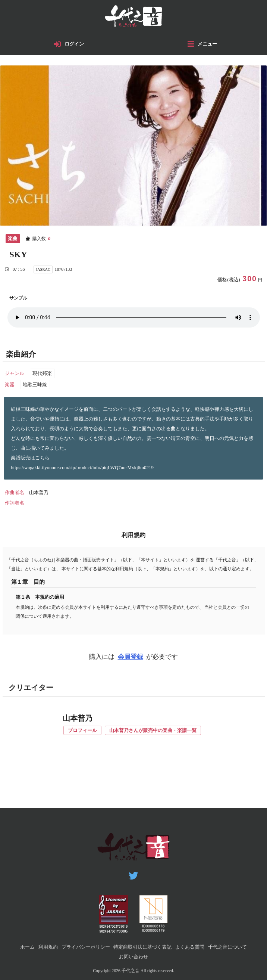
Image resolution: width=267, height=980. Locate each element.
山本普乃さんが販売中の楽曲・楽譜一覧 (153, 730)
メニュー (207, 44)
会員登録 (131, 657)
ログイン (75, 44)
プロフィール (82, 730)
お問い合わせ (133, 957)
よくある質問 (190, 947)
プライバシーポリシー (86, 947)
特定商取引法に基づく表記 (142, 947)
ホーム (27, 947)
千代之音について (227, 947)
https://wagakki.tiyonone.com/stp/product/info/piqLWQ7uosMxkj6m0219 (83, 467)
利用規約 (48, 947)
